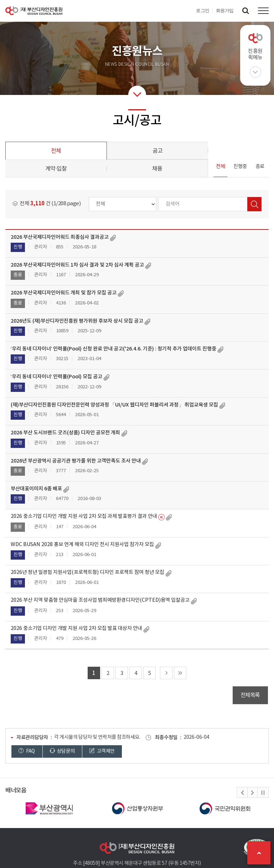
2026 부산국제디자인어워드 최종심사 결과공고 (60, 237)
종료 (260, 167)
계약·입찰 (56, 169)
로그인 (203, 11)
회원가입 (225, 11)
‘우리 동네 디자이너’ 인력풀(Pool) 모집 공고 (56, 377)
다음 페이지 (166, 673)
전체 (56, 151)
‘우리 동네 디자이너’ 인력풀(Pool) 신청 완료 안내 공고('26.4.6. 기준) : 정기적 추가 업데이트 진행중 (113, 349)
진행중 (240, 167)
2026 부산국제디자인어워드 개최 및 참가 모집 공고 (64, 293)
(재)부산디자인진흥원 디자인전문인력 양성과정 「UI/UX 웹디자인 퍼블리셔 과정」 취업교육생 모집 (114, 405)
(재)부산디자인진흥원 (34, 11)
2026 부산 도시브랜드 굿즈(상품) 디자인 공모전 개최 (65, 433)
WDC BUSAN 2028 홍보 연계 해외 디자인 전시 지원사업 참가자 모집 (82, 545)
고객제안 (102, 751)
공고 (157, 151)
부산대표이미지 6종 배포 (36, 489)
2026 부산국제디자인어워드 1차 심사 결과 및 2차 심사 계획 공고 (77, 265)
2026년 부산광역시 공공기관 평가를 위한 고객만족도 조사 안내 (76, 461)
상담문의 (62, 751)
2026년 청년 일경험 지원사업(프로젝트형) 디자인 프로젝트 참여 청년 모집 (87, 572)
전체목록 (250, 695)
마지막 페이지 (180, 673)
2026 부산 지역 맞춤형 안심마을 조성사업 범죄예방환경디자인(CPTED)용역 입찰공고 (100, 600)
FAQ (27, 751)
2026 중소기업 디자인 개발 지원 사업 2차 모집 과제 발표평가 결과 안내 (84, 516)
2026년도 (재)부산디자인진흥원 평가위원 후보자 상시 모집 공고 (77, 321)
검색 (254, 204)
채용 (157, 169)
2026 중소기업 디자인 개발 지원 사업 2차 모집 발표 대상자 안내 (76, 629)
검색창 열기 (245, 11)
